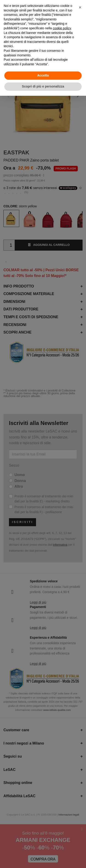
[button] (80, 7)
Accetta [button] (43, 75)
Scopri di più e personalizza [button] (43, 86)
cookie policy (62, 28)
